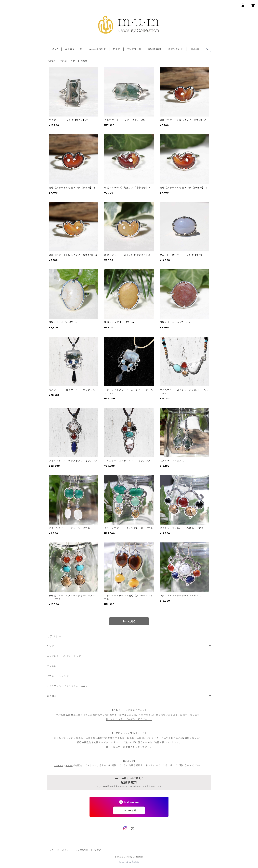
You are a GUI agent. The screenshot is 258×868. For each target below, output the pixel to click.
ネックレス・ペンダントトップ (64, 656)
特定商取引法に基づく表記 (88, 850)
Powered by (129, 862)
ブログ (116, 49)
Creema (59, 765)
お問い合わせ (176, 49)
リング (50, 646)
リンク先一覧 (134, 49)
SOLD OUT (155, 49)
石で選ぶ (62, 61)
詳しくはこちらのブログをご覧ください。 (129, 719)
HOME (54, 49)
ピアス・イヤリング (58, 676)
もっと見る (129, 621)
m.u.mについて (97, 49)
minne (69, 765)
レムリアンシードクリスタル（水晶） (67, 686)
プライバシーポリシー (60, 850)
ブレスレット (54, 666)
